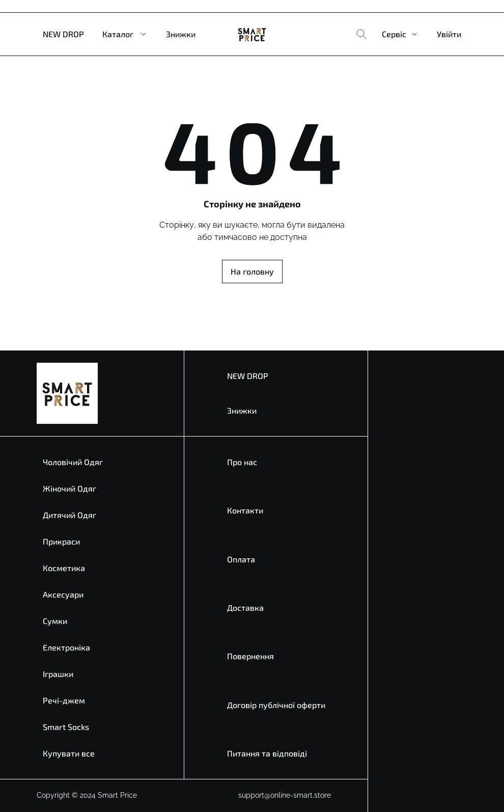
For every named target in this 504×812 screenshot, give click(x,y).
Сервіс (394, 34)
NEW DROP (63, 34)
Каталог (118, 34)
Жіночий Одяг (69, 488)
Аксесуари (63, 594)
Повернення (250, 656)
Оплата (241, 559)
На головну (252, 271)
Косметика (64, 568)
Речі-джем (64, 700)
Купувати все (69, 753)
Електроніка (66, 647)
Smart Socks (66, 727)
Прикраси (61, 541)
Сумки (55, 621)
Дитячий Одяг (69, 515)
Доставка (245, 607)
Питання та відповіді (267, 753)
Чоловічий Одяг (73, 462)
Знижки (181, 34)
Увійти (449, 34)
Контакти (245, 510)
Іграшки (58, 674)
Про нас (242, 462)
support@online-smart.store (285, 795)
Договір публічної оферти (276, 705)
